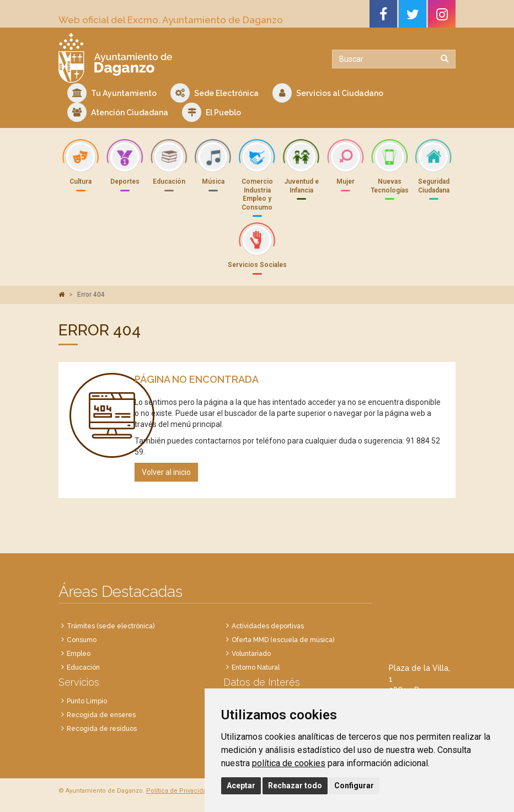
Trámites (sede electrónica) (111, 626)
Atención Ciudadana (118, 112)
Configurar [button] (354, 786)
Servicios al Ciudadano (328, 93)
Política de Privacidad (178, 791)
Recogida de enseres (101, 715)
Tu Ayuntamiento (112, 93)
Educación (83, 667)
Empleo (79, 654)
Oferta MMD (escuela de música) (283, 640)
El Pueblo (212, 112)
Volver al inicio (166, 472)
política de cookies (289, 763)
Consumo (82, 640)
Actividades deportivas (268, 626)
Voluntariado (251, 654)
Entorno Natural (256, 667)
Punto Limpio (87, 701)
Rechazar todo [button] (295, 786)
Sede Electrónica (215, 93)
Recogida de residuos (102, 729)
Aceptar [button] (241, 786)
